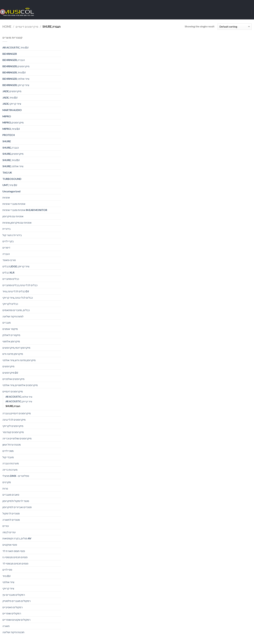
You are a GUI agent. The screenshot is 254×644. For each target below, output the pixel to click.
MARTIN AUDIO (12, 110)
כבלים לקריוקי (10, 304)
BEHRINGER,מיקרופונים (16, 66)
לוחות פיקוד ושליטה (13, 316)
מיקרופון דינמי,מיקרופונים (16, 348)
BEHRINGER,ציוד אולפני (16, 79)
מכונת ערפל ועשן (12, 444)
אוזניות (6, 197)
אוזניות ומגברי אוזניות (14, 204)
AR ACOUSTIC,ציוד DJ (15, 47)
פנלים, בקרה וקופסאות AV (17, 538)
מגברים (7, 322)
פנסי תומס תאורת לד (14, 551)
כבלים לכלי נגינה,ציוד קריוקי (18, 298)
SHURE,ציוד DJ (11, 160)
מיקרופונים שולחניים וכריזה (17, 438)
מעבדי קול (8, 457)
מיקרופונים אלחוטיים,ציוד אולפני (20, 385)
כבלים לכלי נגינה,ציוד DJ (16, 291)
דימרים (6, 247)
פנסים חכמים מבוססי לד (15, 563)
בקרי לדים (8, 241)
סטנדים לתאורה (11, 520)
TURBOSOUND (12, 179)
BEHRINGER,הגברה (14, 60)
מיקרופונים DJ (10, 373)
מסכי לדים (8, 451)
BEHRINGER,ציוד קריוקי (16, 85)
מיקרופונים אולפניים (13, 379)
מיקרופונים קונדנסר (13, 432)
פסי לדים (7, 570)
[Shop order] (235, 27)
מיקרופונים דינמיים (27, 27)
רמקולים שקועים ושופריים (16, 620)
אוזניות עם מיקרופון (13, 216)
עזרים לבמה (9, 532)
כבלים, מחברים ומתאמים (16, 310)
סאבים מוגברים (11, 495)
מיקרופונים (8, 366)
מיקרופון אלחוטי (11, 341)
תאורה (6, 626)
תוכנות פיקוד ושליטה (13, 632)
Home (7, 27)
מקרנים (7, 482)
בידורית (6, 229)
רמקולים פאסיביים (13, 607)
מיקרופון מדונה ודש (13, 354)
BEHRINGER (10, 54)
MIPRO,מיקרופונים (13, 122)
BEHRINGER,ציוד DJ (14, 72)
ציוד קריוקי (8, 588)
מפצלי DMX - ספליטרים (16, 476)
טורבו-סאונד (9, 260)
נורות (5, 488)
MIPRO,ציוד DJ (11, 129)
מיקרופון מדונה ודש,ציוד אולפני (19, 360)
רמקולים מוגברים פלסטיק (17, 601)
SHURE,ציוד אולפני (13, 166)
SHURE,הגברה (11, 148)
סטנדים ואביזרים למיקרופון (17, 507)
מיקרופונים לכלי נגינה (14, 420)
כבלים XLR (8, 272)
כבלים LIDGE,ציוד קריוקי (16, 266)
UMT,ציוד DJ (10, 185)
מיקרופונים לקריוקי (13, 426)
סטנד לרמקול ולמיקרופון (16, 501)
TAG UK (7, 172)
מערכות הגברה (11, 463)
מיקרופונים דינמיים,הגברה (17, 413)
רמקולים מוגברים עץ (14, 595)
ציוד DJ (6, 576)
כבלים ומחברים (11, 279)
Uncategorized (11, 191)
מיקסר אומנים (10, 329)
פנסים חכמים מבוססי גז (15, 557)
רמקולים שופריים (12, 613)
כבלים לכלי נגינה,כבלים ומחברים (20, 285)
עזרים (6, 526)
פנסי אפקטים (10, 545)
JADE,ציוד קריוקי (12, 104)
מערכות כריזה (10, 470)
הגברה (6, 254)
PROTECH (9, 135)
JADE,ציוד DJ (10, 97)
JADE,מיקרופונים (12, 91)
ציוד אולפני (8, 582)
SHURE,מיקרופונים (13, 154)
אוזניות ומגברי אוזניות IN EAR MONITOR (25, 210)
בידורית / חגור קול (12, 235)
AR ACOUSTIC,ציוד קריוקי (19, 401)
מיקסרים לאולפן (11, 335)
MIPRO (7, 116)
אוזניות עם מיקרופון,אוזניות (17, 223)
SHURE (7, 141)
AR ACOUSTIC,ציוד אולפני (19, 397)
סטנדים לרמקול (11, 513)
